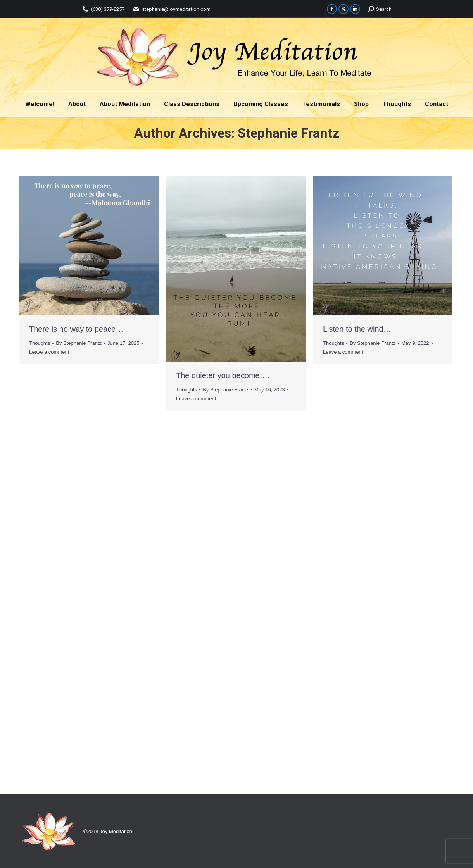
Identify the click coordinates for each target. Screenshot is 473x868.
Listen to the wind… (357, 329)
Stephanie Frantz (288, 133)
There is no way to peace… (76, 329)
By (79, 343)
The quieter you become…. (223, 375)
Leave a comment (49, 352)
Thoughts (40, 343)
